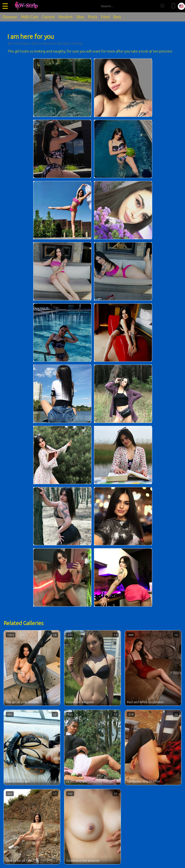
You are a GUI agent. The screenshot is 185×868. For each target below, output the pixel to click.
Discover (10, 17)
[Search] (151, 6)
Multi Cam (30, 17)
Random (65, 17)
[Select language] (181, 6)
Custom (48, 17)
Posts (93, 17)
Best (117, 17)
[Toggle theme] (162, 6)
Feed (105, 17)
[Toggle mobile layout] (173, 6)
